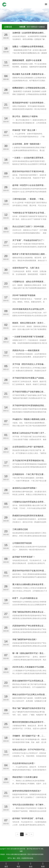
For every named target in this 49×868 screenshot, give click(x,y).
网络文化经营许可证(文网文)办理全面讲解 (31, 703)
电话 (18, 865)
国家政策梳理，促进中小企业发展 (27, 61)
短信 (31, 865)
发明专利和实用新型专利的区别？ (27, 799)
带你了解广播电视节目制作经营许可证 (29, 716)
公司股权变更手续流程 (22, 551)
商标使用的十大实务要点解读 (25, 785)
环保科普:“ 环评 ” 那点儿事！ (25, 138)
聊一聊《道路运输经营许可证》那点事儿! (30, 661)
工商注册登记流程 (20, 537)
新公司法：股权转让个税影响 (25, 125)
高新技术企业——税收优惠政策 (26, 359)
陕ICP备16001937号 (7, 849)
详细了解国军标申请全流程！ (25, 648)
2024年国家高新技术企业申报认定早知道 (30, 317)
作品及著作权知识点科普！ (24, 771)
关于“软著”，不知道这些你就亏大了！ (29, 248)
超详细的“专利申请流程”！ (24, 565)
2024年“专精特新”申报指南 (24, 303)
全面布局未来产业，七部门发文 (26, 276)
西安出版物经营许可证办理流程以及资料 (30, 689)
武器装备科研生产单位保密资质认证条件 (30, 634)
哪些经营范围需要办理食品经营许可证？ (30, 730)
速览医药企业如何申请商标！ (25, 496)
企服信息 (8, 27)
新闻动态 (34, 27)
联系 (43, 865)
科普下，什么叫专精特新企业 (25, 606)
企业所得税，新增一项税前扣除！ (27, 152)
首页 (28, 27)
